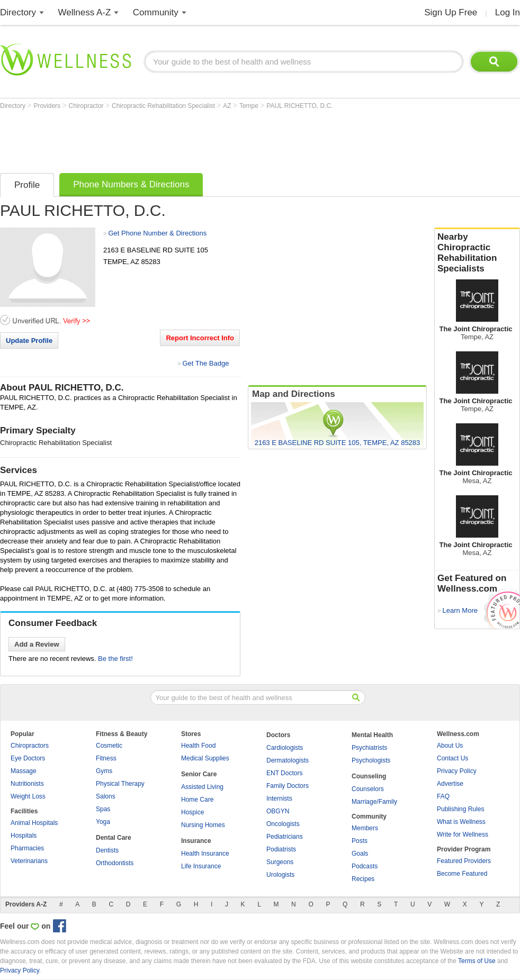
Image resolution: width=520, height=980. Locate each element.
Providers (48, 106)
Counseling (369, 776)
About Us (450, 746)
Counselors (368, 789)
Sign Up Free (451, 12)
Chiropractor (87, 106)
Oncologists (283, 824)
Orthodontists (115, 863)
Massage (24, 771)
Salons (106, 796)
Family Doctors (288, 786)
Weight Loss (28, 796)
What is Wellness (461, 822)
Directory (18, 12)
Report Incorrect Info (200, 338)
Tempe (250, 106)
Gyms (104, 771)
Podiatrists (281, 849)
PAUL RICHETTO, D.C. (299, 106)
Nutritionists (27, 784)
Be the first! (115, 659)
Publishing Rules (460, 809)
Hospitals (24, 836)
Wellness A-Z (85, 12)
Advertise (450, 784)
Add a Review (37, 644)
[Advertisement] (193, 139)
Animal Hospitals (34, 823)
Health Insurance (205, 854)
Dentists (107, 850)
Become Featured (462, 874)
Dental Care (114, 838)
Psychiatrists (369, 748)
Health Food (198, 746)
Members (365, 828)
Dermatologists (288, 760)
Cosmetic (109, 746)
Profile (27, 185)
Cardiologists (285, 748)
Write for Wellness (463, 834)
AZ (228, 106)
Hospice (192, 812)
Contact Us (452, 758)
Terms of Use (477, 961)
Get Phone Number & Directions (157, 233)
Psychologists (371, 760)
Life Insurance (201, 866)
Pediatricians (285, 837)
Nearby (477, 253)
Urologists (280, 875)
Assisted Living (202, 787)
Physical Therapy (120, 784)
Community (156, 12)
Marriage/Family (374, 802)
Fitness (106, 758)
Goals (360, 854)
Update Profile (29, 341)
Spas (103, 809)
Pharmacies (27, 848)
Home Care (197, 800)
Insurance (196, 841)
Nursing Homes (203, 825)
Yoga (103, 822)
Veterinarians (29, 861)
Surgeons (280, 862)
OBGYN (278, 811)
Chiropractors (30, 746)
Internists (279, 798)
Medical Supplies (205, 758)
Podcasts (365, 866)
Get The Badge (205, 363)
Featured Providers (464, 861)
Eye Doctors (28, 758)
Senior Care (199, 774)
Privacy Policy (457, 771)
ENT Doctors (284, 773)
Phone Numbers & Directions (131, 184)
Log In (508, 12)
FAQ (443, 796)
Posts (360, 841)
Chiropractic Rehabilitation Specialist (164, 106)
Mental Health (372, 735)
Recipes (363, 879)
